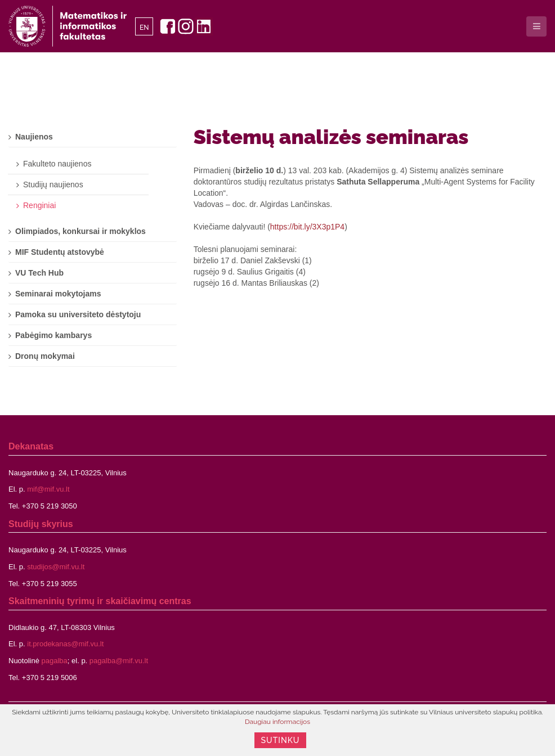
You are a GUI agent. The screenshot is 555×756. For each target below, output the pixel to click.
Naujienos (34, 137)
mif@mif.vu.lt (48, 489)
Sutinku (281, 740)
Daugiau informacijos (277, 722)
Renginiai (39, 205)
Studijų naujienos (53, 184)
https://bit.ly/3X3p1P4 (307, 227)
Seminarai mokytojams (58, 294)
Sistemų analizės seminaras (331, 137)
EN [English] (144, 28)
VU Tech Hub (39, 273)
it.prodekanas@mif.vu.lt (65, 644)
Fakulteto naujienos (57, 164)
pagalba (55, 661)
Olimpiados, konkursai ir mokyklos (80, 231)
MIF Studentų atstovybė (60, 252)
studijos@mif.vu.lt (56, 567)
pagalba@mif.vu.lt (119, 661)
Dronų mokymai (45, 356)
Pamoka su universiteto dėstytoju (78, 314)
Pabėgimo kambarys (53, 335)
